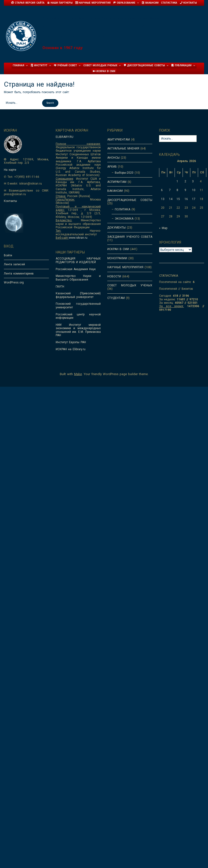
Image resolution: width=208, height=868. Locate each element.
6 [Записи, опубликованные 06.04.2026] (162, 190)
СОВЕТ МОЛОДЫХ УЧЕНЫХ (130, 285)
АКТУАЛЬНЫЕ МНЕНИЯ (123, 148)
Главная (20, 66)
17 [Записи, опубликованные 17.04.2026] (194, 199)
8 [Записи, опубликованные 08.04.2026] (177, 190)
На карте (10, 170)
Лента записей (14, 264)
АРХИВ (112, 167)
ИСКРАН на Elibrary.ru (71, 349)
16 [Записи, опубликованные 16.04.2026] (186, 199)
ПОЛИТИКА (123, 209)
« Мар (163, 228)
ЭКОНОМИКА (124, 219)
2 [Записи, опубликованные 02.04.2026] (185, 181)
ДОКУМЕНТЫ (116, 228)
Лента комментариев (19, 274)
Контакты (10, 201)
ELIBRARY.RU (65, 137)
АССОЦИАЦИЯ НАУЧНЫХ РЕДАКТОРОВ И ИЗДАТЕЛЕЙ (78, 260)
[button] (50, 103)
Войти (8, 255)
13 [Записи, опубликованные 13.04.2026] (163, 199)
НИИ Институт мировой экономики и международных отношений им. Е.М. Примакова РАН (78, 330)
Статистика (169, 3)
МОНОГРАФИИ (117, 258)
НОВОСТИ (114, 276)
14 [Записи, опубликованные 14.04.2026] (171, 199)
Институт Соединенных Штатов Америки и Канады (118, 26)
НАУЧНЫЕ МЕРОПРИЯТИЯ (125, 267)
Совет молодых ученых (102, 66)
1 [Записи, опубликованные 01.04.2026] (177, 181)
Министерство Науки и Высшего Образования (78, 278)
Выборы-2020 (124, 173)
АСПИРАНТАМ (117, 182)
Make (78, 374)
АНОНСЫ (113, 158)
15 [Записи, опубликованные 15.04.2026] (178, 199)
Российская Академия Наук (76, 269)
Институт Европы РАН (71, 342)
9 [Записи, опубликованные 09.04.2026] (185, 190)
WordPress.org (14, 282)
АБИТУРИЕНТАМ (119, 140)
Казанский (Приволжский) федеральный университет (78, 295)
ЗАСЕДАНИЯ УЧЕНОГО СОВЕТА (130, 237)
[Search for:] (22, 103)
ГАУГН (60, 287)
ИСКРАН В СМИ (118, 249)
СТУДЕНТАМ (116, 298)
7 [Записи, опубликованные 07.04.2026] (170, 190)
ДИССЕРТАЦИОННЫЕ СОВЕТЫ (130, 200)
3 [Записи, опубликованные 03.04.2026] (193, 181)
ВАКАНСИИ (115, 191)
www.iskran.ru (78, 238)
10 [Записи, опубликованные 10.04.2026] (194, 190)
